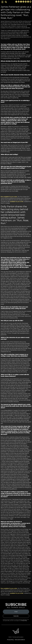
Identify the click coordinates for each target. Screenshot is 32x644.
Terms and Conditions (20, 640)
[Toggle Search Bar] (6, 2)
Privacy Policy (24, 621)
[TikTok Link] (23, 2)
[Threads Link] (28, 2)
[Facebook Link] (19, 2)
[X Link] (21, 2)
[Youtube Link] (30, 2)
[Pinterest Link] (26, 2)
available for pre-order (17, 202)
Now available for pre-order (9, 197)
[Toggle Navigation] (2, 2)
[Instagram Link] (16, 2)
